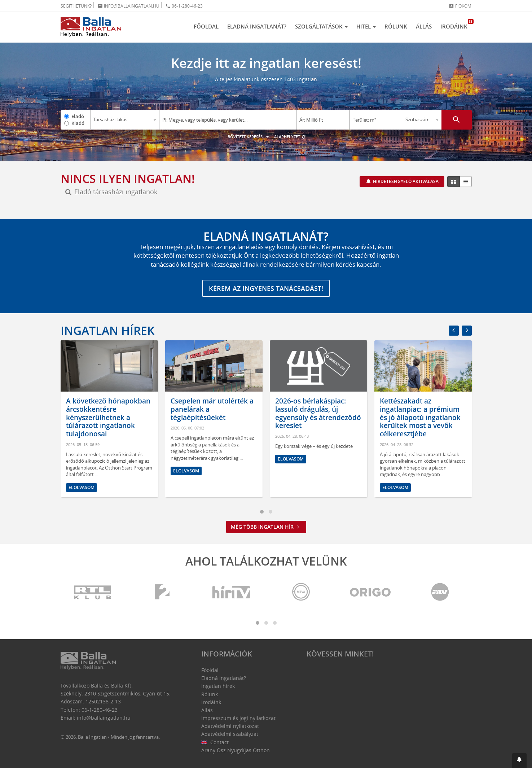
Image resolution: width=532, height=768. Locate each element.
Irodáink (456, 25)
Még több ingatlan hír (266, 527)
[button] (519, 761)
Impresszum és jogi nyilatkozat (238, 718)
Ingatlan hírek (107, 330)
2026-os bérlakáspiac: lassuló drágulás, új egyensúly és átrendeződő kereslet (318, 413)
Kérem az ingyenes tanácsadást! (266, 288)
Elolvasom (82, 487)
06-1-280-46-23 (184, 6)
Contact (215, 742)
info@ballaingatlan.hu (128, 6)
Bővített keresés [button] (249, 137)
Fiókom (460, 6)
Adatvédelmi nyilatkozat (230, 726)
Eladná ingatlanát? (257, 26)
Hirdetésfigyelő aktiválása (405, 181)
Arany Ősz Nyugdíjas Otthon (236, 750)
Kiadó (78, 123)
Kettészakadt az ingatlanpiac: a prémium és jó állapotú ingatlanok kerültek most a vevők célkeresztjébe (420, 417)
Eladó (78, 116)
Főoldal (206, 26)
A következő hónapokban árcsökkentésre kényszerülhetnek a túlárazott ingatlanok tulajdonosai (108, 417)
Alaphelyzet (290, 137)
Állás (424, 26)
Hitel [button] (366, 26)
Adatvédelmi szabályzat (230, 734)
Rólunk (396, 26)
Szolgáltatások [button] (321, 26)
